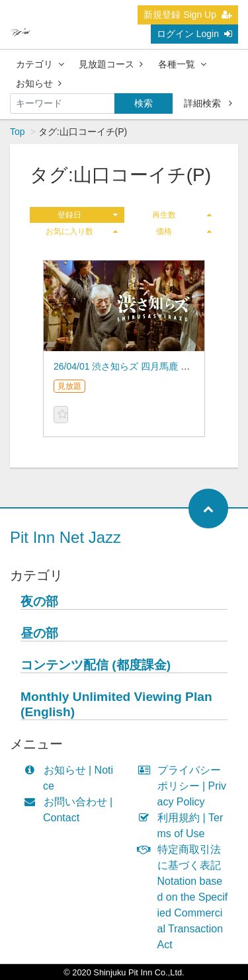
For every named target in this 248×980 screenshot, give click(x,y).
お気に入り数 (81, 231)
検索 (144, 103)
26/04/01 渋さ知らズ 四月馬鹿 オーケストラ (145, 366)
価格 (184, 231)
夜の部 (39, 601)
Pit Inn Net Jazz (65, 537)
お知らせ (39, 83)
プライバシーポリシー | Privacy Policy (186, 786)
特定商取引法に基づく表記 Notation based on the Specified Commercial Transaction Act (186, 897)
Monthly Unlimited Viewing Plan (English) (116, 704)
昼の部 (39, 633)
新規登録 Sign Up (188, 15)
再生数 (182, 215)
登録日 (87, 215)
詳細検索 (208, 103)
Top (18, 132)
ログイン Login (194, 34)
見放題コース (111, 64)
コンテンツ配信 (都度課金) (96, 665)
